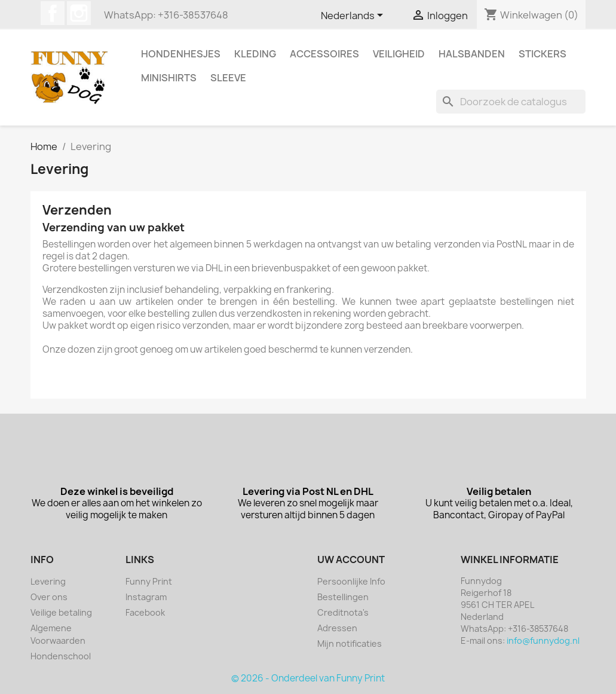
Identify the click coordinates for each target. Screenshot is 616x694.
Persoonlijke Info (351, 581)
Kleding (255, 54)
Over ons (49, 597)
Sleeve (228, 78)
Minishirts (169, 78)
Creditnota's (343, 612)
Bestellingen (343, 597)
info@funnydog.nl (543, 641)
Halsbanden (472, 54)
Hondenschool (61, 656)
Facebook (53, 13)
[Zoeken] (511, 102)
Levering (48, 581)
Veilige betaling (61, 612)
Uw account (351, 560)
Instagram (79, 13)
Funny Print (149, 581)
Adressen (337, 628)
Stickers (543, 54)
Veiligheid (399, 54)
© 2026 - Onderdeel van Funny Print (308, 678)
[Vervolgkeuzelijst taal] (354, 16)
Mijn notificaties (350, 643)
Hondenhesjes (181, 54)
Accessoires (324, 54)
